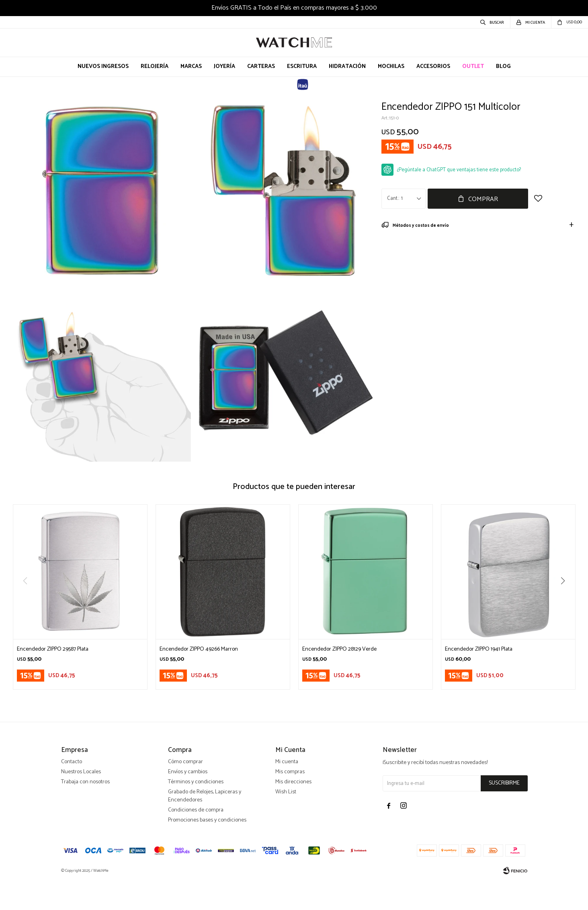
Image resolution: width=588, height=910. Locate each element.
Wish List (286, 821)
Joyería (224, 67)
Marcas (191, 67)
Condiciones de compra (196, 839)
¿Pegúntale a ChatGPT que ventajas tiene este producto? (459, 170)
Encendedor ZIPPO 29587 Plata (53, 649)
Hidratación (347, 67)
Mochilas (391, 67)
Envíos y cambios (188, 801)
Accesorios (433, 67)
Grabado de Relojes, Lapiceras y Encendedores (205, 825)
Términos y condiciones (196, 811)
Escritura (302, 67)
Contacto (72, 791)
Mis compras (290, 801)
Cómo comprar (185, 791)
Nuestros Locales (81, 801)
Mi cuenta (287, 791)
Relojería (155, 67)
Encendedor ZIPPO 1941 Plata (479, 649)
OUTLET (473, 67)
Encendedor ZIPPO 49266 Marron (199, 649)
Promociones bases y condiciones (207, 849)
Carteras (261, 67)
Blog (503, 67)
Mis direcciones (293, 811)
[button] (566, 597)
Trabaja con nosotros (85, 811)
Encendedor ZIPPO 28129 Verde (339, 649)
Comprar (483, 199)
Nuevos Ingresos (103, 67)
